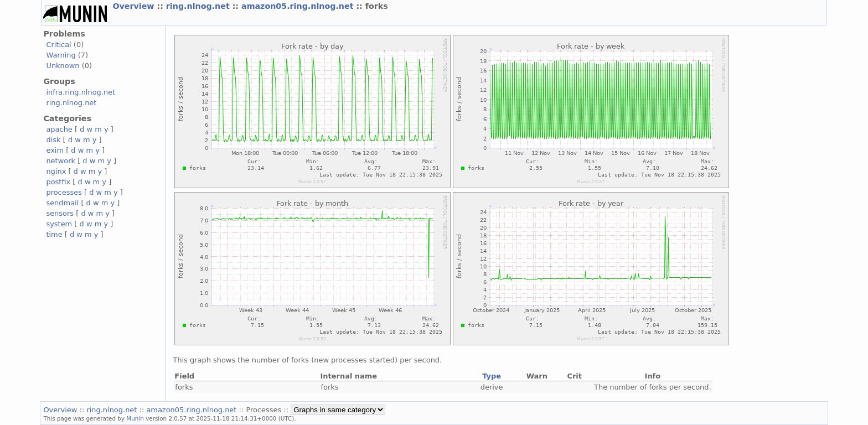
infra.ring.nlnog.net (81, 92)
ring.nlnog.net (199, 6)
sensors (60, 213)
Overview (135, 6)
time (54, 234)
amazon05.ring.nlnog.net (299, 6)
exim (55, 150)
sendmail (62, 203)
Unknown (63, 66)
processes (64, 192)
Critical (58, 45)
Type (492, 376)
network (61, 161)
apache (59, 129)
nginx (56, 171)
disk (53, 140)
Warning (61, 55)
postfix (58, 182)
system (59, 224)
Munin (135, 418)
